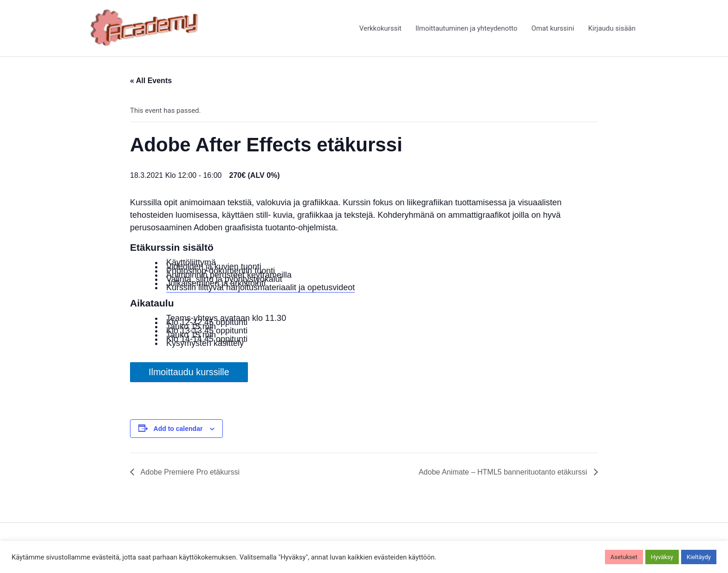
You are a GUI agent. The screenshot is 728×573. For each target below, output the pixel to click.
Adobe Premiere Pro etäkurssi (189, 472)
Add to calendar (178, 429)
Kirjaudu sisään (612, 28)
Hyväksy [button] (662, 557)
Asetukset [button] (624, 557)
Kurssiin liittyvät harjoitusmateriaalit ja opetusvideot (260, 287)
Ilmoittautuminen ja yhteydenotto (467, 28)
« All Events (151, 81)
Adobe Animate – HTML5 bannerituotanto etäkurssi (504, 472)
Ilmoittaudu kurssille (189, 372)
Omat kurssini (552, 28)
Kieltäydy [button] (699, 557)
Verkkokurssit (380, 28)
